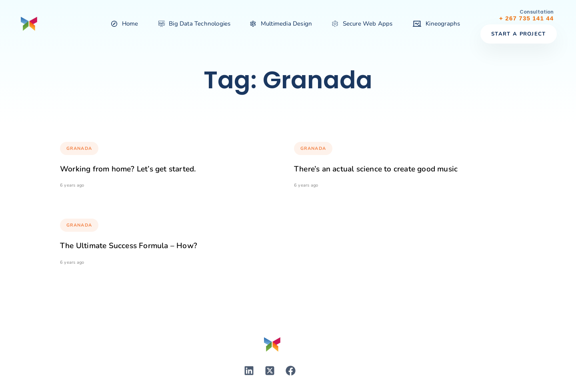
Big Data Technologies (195, 24)
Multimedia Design (281, 24)
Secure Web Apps (362, 24)
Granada (79, 148)
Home (125, 24)
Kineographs (437, 24)
